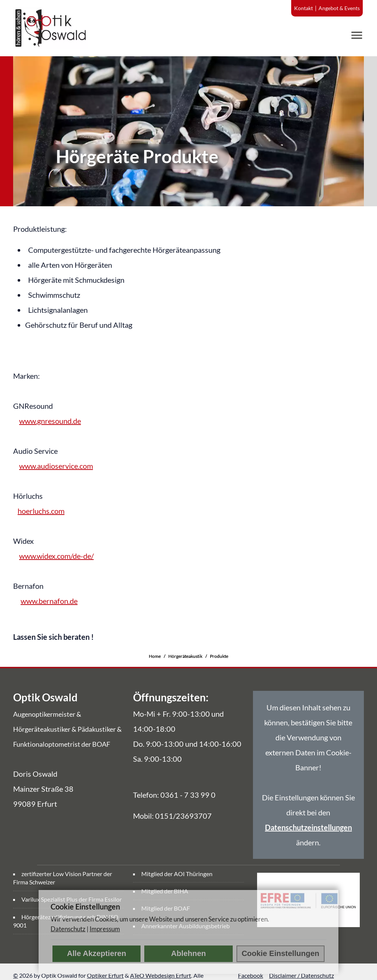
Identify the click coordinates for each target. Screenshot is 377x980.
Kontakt (304, 8)
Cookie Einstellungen (281, 953)
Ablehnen (189, 953)
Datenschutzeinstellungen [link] (308, 827)
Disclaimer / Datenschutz (301, 975)
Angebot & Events (339, 8)
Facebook (251, 975)
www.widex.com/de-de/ (56, 556)
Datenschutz (68, 929)
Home (155, 656)
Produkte (219, 656)
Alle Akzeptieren (97, 953)
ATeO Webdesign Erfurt (161, 975)
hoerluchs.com (41, 511)
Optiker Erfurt (105, 975)
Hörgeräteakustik (185, 656)
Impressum (105, 929)
